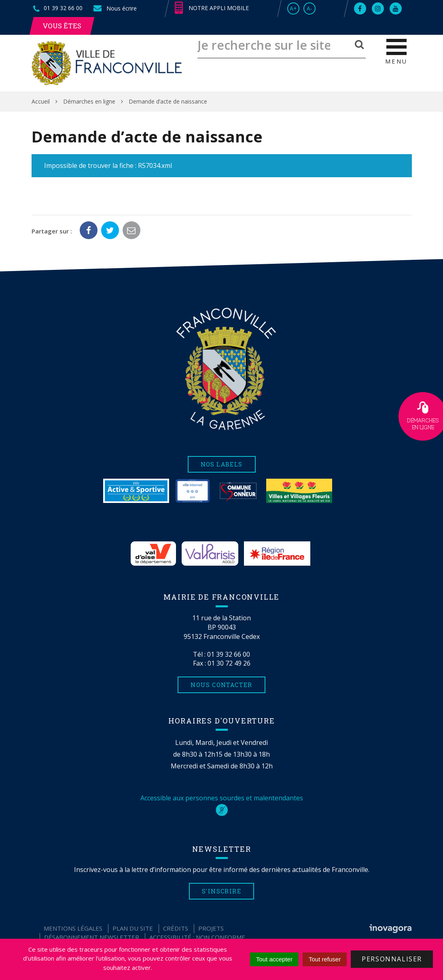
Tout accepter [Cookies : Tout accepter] (274, 959)
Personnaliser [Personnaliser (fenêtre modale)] (392, 959)
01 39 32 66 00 (229, 654)
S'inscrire (221, 891)
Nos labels (222, 464)
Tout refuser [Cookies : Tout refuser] (325, 959)
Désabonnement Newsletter (92, 937)
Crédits (176, 928)
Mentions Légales (73, 928)
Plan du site (133, 928)
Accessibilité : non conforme (197, 937)
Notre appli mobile (212, 8)
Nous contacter (221, 685)
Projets (211, 928)
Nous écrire (114, 8)
